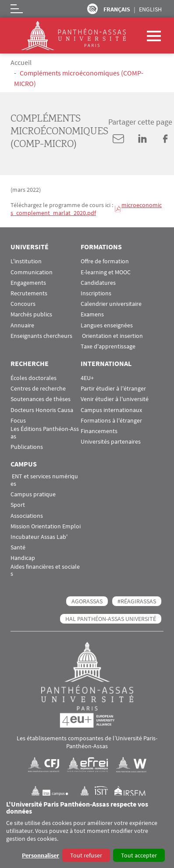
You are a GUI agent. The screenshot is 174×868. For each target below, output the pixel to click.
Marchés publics (31, 314)
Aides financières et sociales (45, 570)
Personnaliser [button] (41, 855)
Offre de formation (105, 261)
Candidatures (98, 283)
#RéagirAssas (137, 601)
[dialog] (87, 832)
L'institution (26, 261)
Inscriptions (96, 293)
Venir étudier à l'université (115, 399)
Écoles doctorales (34, 378)
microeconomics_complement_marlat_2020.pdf (86, 209)
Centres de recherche (38, 389)
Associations (27, 516)
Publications (27, 447)
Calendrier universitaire (111, 304)
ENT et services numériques (44, 480)
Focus (18, 421)
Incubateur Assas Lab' (39, 537)
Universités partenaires (111, 442)
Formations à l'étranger (111, 421)
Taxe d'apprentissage (108, 346)
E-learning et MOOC (106, 272)
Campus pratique (33, 494)
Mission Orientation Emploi (46, 526)
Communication (32, 272)
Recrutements (29, 293)
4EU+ (87, 378)
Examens (92, 314)
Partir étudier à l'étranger (113, 389)
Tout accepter (139, 855)
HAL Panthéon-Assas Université (111, 619)
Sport (18, 505)
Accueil (21, 62)
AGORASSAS (87, 601)
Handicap (23, 558)
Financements (99, 431)
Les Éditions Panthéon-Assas (45, 433)
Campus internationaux (111, 410)
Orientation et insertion (112, 336)
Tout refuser (86, 855)
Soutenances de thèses (41, 399)
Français (117, 9)
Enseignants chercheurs (41, 336)
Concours (23, 304)
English (150, 9)
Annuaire (22, 325)
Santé (18, 547)
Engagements (28, 283)
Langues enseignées (107, 325)
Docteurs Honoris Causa (42, 410)
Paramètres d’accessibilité (92, 9)
